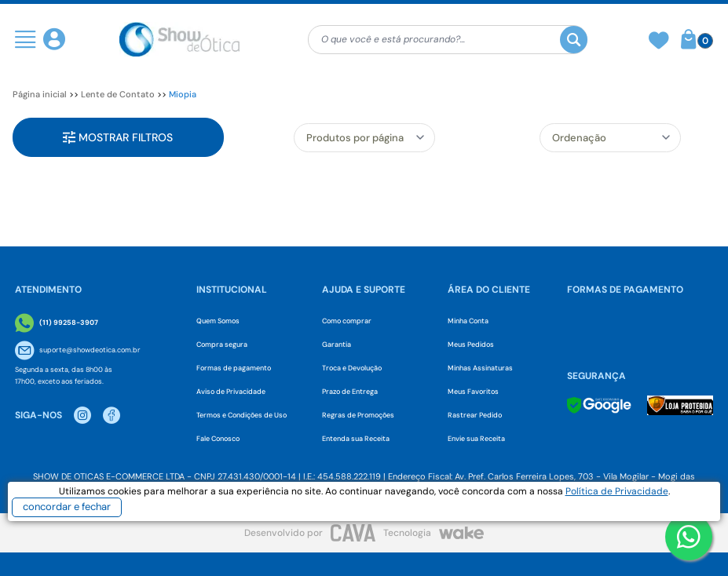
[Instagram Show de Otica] (82, 415)
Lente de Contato (118, 94)
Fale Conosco (218, 439)
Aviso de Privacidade (231, 392)
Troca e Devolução (352, 368)
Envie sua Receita (476, 439)
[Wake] (461, 533)
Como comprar (347, 321)
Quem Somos (218, 321)
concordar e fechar (67, 507)
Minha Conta (468, 321)
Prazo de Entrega (350, 392)
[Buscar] (574, 40)
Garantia (337, 345)
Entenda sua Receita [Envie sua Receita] (356, 439)
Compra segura (222, 345)
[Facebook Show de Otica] (112, 415)
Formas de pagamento (234, 368)
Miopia (183, 94)
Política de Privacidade (617, 491)
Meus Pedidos (471, 345)
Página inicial (40, 94)
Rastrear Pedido (475, 415)
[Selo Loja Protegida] (680, 405)
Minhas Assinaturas (480, 368)
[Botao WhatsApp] (689, 537)
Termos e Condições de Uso (241, 415)
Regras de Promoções (358, 415)
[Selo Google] (599, 405)
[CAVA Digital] (353, 532)
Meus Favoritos (473, 392)
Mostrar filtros (118, 137)
